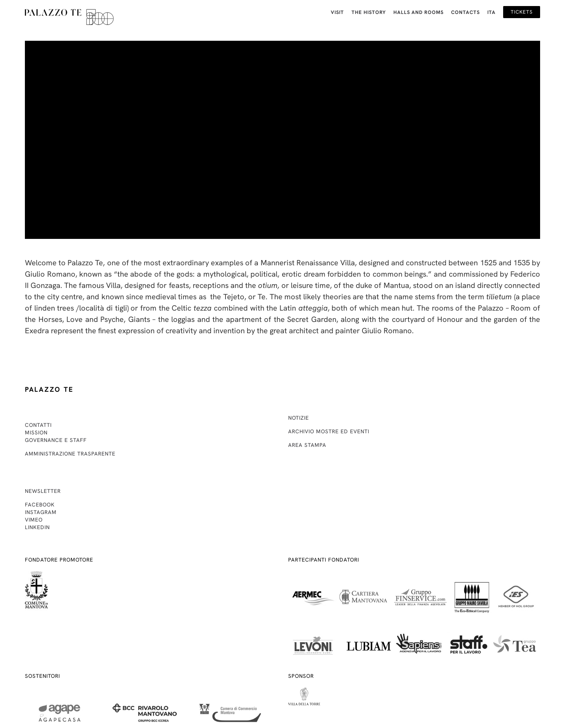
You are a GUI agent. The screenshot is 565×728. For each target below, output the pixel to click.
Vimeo (34, 520)
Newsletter (43, 491)
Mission (36, 432)
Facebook (40, 505)
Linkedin (37, 527)
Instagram (41, 512)
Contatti (38, 425)
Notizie (299, 418)
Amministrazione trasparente (70, 454)
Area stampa (307, 445)
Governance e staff (56, 440)
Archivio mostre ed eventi (329, 431)
